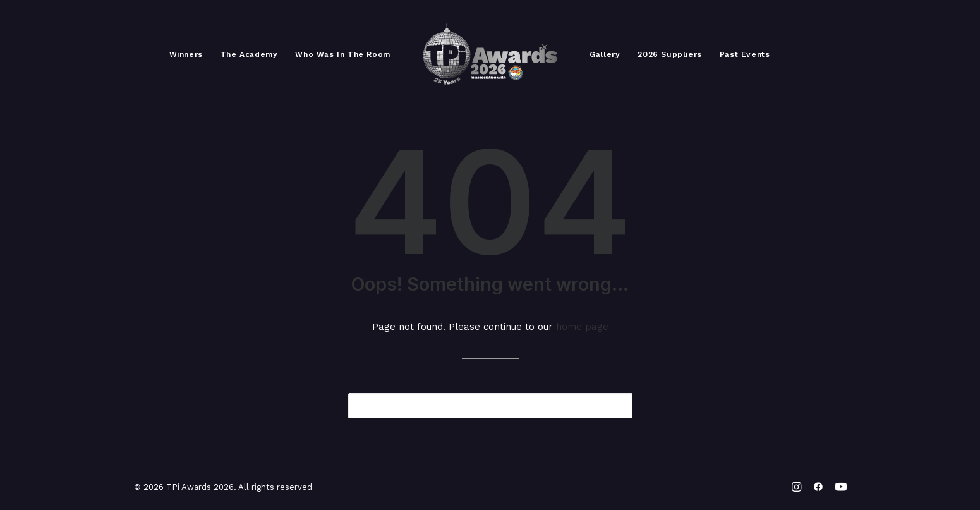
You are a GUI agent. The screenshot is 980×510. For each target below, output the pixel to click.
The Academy (249, 54)
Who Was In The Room (342, 54)
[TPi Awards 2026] (490, 54)
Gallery (605, 54)
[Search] (490, 406)
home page (582, 327)
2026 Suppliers (669, 54)
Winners (186, 54)
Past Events (745, 54)
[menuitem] (186, 54)
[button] (614, 405)
